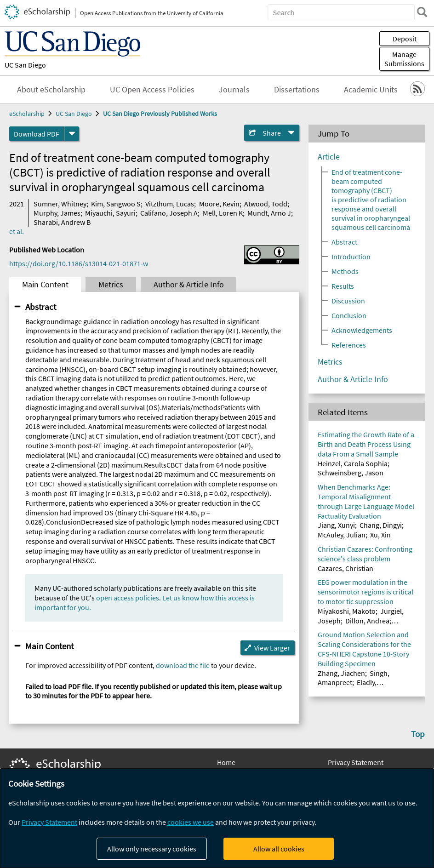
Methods (345, 271)
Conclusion (349, 315)
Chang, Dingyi (381, 525)
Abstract (41, 307)
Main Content (45, 285)
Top (418, 734)
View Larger (272, 648)
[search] (422, 12)
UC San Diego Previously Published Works (160, 114)
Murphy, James (57, 213)
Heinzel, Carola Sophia (353, 463)
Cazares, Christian (345, 568)
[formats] (72, 134)
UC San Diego (25, 65)
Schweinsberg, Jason (351, 473)
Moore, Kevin (219, 204)
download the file (183, 665)
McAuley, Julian (342, 535)
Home (226, 762)
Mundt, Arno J (269, 213)
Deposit (405, 39)
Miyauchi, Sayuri (110, 213)
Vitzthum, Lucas (170, 204)
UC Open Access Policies (152, 90)
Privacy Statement (356, 762)
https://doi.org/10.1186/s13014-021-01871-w (79, 263)
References (349, 345)
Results (343, 286)
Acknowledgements (362, 330)
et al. (17, 231)
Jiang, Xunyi (336, 525)
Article (329, 157)
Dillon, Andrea (367, 621)
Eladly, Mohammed (347, 687)
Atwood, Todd (266, 204)
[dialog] (217, 818)
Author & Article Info (189, 285)
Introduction (351, 257)
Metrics (111, 285)
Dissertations (297, 90)
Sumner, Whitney (60, 204)
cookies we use (191, 822)
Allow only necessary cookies (152, 849)
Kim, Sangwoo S (116, 204)
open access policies (128, 598)
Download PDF (37, 134)
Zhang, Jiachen (341, 673)
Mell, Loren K (223, 213)
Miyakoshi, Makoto (347, 611)
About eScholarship (51, 90)
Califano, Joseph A (169, 213)
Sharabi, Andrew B (62, 222)
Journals (234, 90)
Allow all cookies (279, 849)
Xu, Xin (380, 535)
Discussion (348, 301)
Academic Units (371, 90)
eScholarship (27, 114)
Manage (404, 59)
